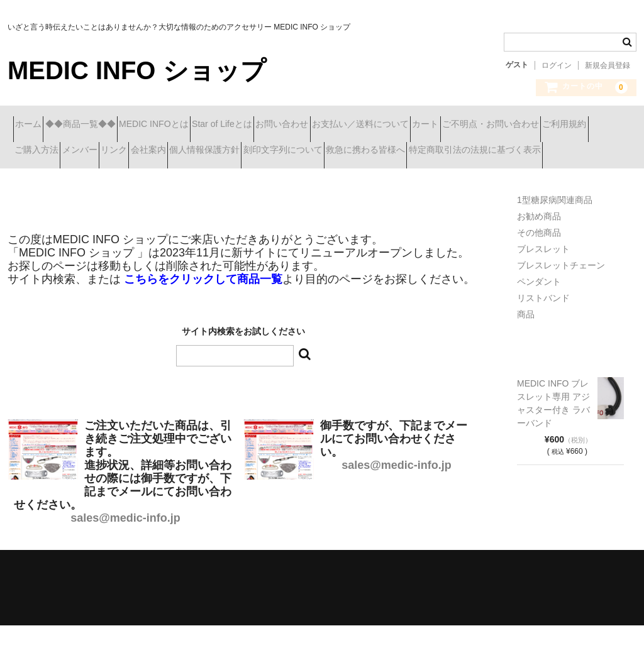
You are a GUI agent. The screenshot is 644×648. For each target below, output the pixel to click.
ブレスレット (543, 272)
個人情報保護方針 (492, 151)
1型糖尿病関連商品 (555, 222)
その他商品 (539, 255)
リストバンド (543, 321)
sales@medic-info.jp (125, 541)
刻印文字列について (60, 178)
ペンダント (539, 304)
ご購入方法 (235, 151)
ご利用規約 (165, 151)
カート (565, 125)
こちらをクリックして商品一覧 (203, 302)
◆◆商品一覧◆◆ (108, 125)
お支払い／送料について (477, 125)
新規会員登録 (608, 65)
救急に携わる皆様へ (165, 178)
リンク (357, 151)
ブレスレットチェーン (561, 288)
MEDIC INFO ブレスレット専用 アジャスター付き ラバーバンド (553, 426)
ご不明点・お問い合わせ (69, 151)
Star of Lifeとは (294, 125)
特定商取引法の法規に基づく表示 (296, 178)
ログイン (557, 65)
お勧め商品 (539, 239)
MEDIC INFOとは (204, 125)
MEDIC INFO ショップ (137, 70)
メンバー (300, 151)
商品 (526, 337)
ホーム (34, 125)
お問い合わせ (377, 125)
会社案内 (413, 151)
